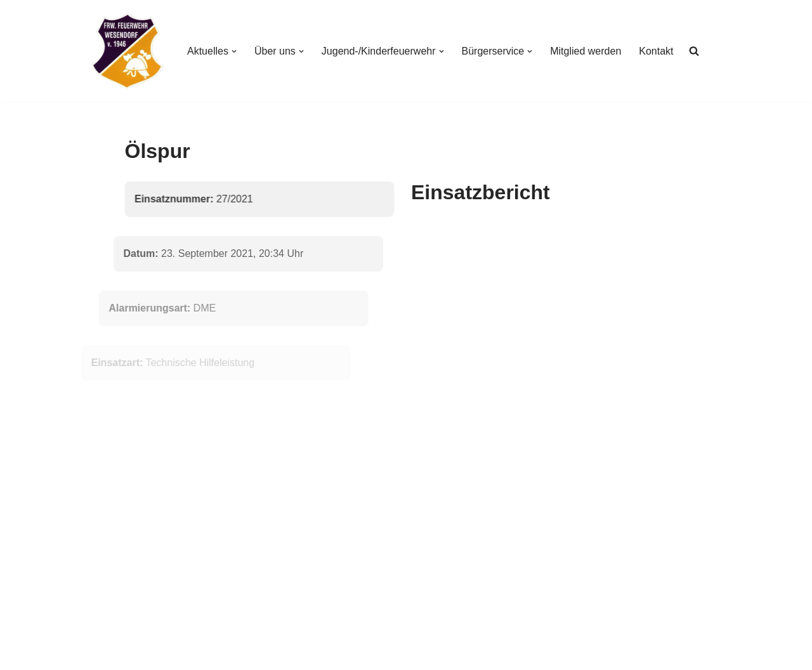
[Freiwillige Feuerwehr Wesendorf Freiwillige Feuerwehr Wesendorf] (128, 51)
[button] (234, 51)
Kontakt (656, 51)
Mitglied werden (586, 51)
